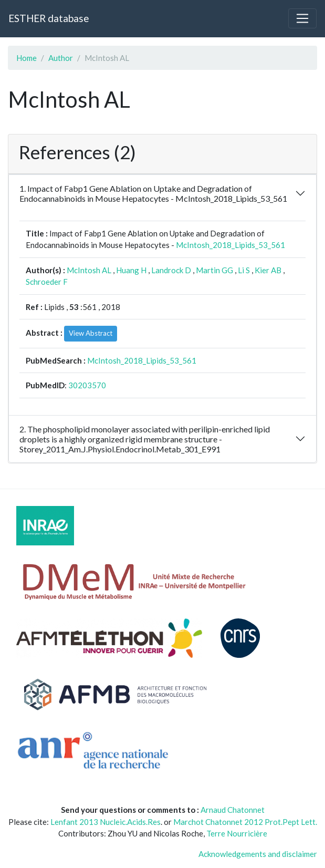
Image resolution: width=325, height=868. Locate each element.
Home (27, 58)
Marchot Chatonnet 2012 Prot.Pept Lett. (245, 822)
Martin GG (214, 270)
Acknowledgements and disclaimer (258, 854)
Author (61, 58)
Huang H (131, 270)
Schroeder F (47, 282)
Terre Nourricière (237, 833)
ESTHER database (49, 18)
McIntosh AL (89, 270)
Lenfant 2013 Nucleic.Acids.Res (106, 822)
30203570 (87, 385)
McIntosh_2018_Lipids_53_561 (230, 245)
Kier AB (268, 270)
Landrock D (171, 270)
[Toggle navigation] (302, 18)
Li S (244, 270)
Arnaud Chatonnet (233, 810)
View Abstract (91, 333)
